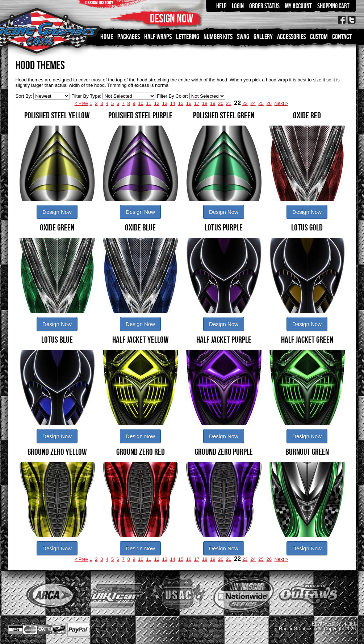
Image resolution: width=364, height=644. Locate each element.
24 (253, 103)
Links (350, 623)
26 (269, 103)
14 (173, 103)
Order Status (264, 6)
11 (148, 103)
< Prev (81, 103)
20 (221, 103)
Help (221, 6)
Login (238, 6)
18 (205, 103)
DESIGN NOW (171, 18)
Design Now (57, 212)
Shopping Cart (333, 6)
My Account (298, 6)
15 (181, 103)
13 (165, 103)
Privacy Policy (327, 623)
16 (189, 103)
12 (156, 103)
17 (197, 103)
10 (141, 103)
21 (229, 103)
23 (245, 103)
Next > (281, 103)
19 (213, 103)
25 (261, 103)
